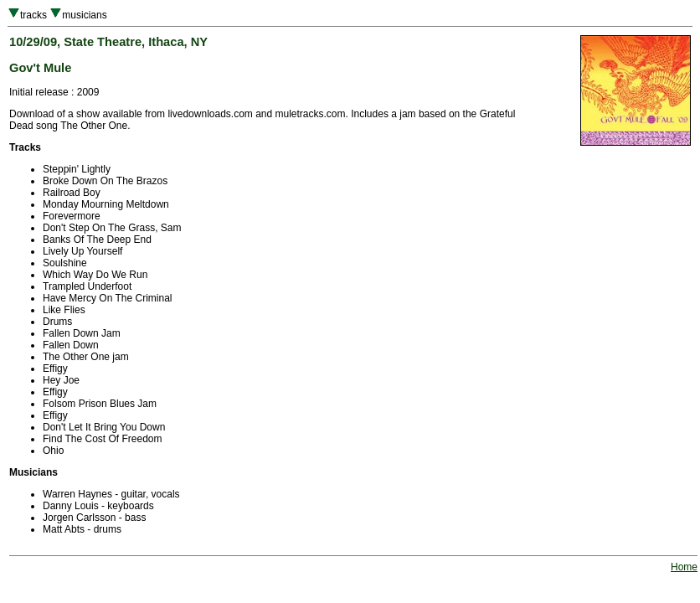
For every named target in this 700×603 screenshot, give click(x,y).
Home (684, 567)
